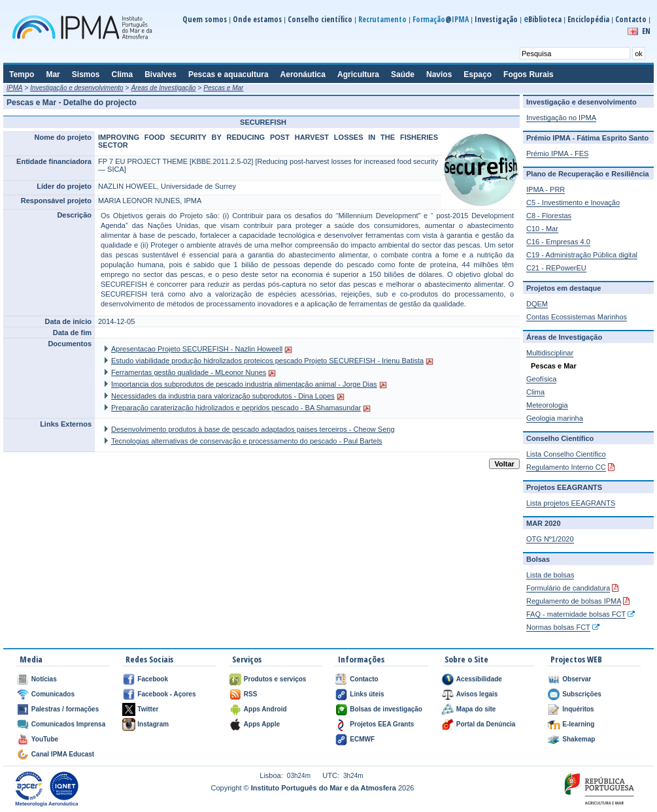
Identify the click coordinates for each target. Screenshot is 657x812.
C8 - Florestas (549, 216)
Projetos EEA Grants (382, 724)
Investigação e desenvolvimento (76, 88)
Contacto (631, 19)
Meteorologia (547, 405)
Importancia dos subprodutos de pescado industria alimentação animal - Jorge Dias (244, 384)
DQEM (537, 304)
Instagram (153, 724)
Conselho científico (320, 19)
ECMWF (362, 739)
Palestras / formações (65, 709)
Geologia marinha (555, 418)
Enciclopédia (588, 19)
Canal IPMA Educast (63, 754)
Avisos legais (477, 694)
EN (646, 31)
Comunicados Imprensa (68, 724)
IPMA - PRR (546, 189)
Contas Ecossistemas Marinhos (577, 317)
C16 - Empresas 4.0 (558, 242)
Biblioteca (543, 19)
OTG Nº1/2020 (550, 539)
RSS (251, 694)
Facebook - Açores (166, 694)
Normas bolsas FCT (558, 627)
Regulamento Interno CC (566, 467)
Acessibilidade (479, 679)
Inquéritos (578, 709)
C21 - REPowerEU (556, 268)
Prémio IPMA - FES (557, 154)
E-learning (578, 724)
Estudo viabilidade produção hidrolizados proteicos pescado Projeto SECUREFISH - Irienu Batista (267, 361)
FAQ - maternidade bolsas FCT (576, 614)
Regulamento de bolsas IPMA (574, 601)
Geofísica (541, 379)
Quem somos (205, 19)
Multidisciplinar (550, 353)
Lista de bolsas (550, 575)
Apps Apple (262, 724)
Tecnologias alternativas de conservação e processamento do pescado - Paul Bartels (247, 441)
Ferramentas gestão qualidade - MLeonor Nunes (189, 372)
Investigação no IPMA (561, 118)
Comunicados (53, 694)
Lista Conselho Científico (566, 454)
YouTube (45, 739)
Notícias (44, 679)
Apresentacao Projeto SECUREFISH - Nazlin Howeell (197, 349)
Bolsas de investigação (386, 709)
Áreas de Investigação (163, 88)
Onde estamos (257, 19)
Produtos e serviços (275, 679)
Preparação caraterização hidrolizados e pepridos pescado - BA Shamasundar (236, 408)
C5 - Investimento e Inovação (573, 203)
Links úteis (367, 694)
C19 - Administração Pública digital (582, 255)
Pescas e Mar (223, 88)
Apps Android (265, 709)
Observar (577, 679)
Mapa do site (476, 709)
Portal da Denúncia (486, 724)
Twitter (148, 709)
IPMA (14, 88)
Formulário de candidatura (568, 588)
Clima (535, 392)
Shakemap (579, 739)
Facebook (153, 679)
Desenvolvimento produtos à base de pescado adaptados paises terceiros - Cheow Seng (253, 429)
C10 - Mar (542, 229)
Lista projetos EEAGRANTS (571, 503)
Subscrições (581, 694)
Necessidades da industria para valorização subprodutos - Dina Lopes (223, 396)
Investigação (496, 19)
